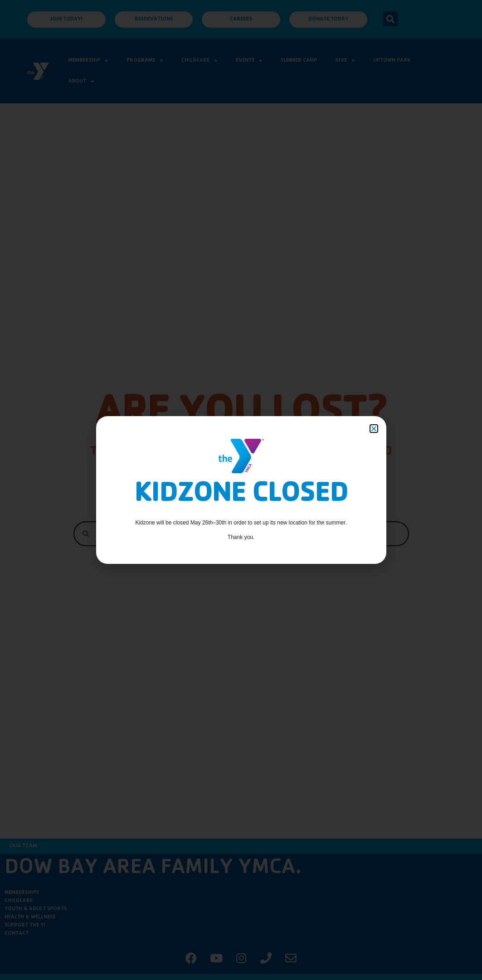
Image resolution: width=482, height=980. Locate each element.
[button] (374, 429)
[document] (241, 490)
